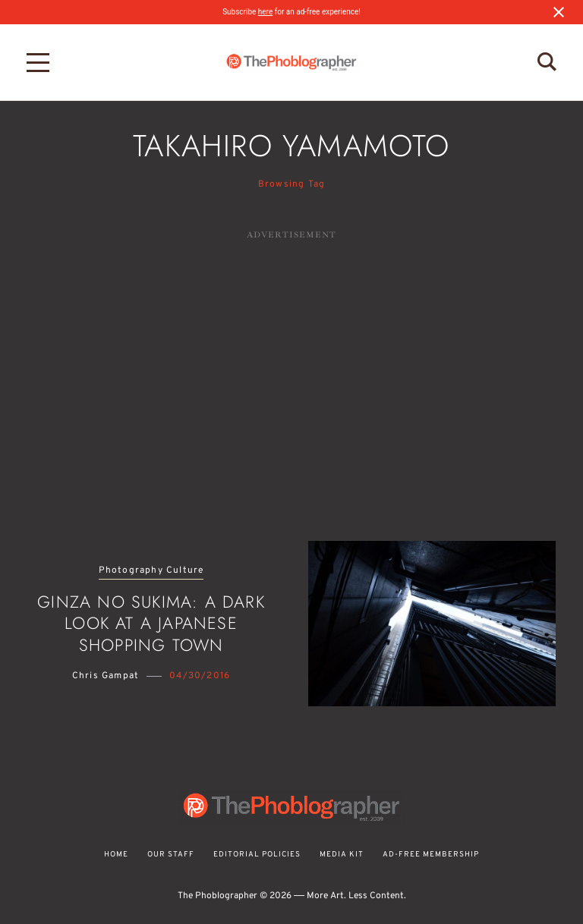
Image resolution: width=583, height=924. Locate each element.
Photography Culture (151, 571)
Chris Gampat (106, 676)
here (265, 12)
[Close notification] (559, 12)
